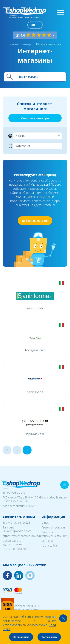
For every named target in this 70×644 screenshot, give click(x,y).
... (7, 450)
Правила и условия (53, 527)
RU (33, 25)
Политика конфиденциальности (55, 534)
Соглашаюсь (49, 637)
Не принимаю (21, 637)
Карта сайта (49, 546)
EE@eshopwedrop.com (17, 531)
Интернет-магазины (49, 44)
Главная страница (20, 44)
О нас (45, 523)
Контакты (47, 541)
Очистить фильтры (35, 118)
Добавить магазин (35, 221)
